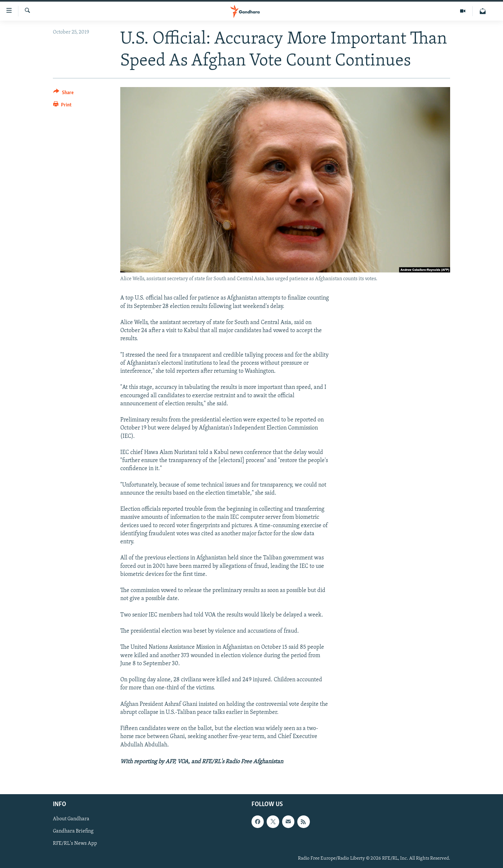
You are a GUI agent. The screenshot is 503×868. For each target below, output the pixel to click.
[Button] (63, 94)
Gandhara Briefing (73, 831)
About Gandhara (71, 819)
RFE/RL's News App (75, 843)
